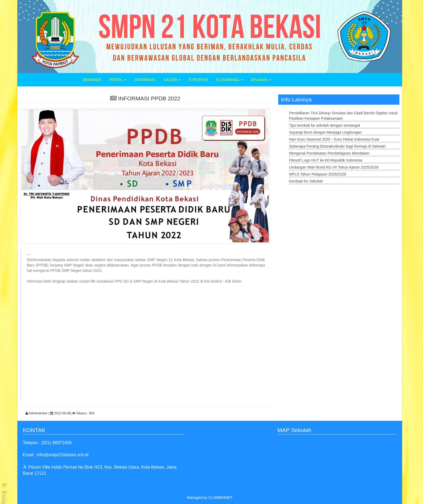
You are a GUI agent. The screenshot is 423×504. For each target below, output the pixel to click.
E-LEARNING (229, 80)
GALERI (172, 80)
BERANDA (92, 80)
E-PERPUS (199, 80)
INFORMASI (145, 80)
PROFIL (118, 80)
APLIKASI (261, 80)
